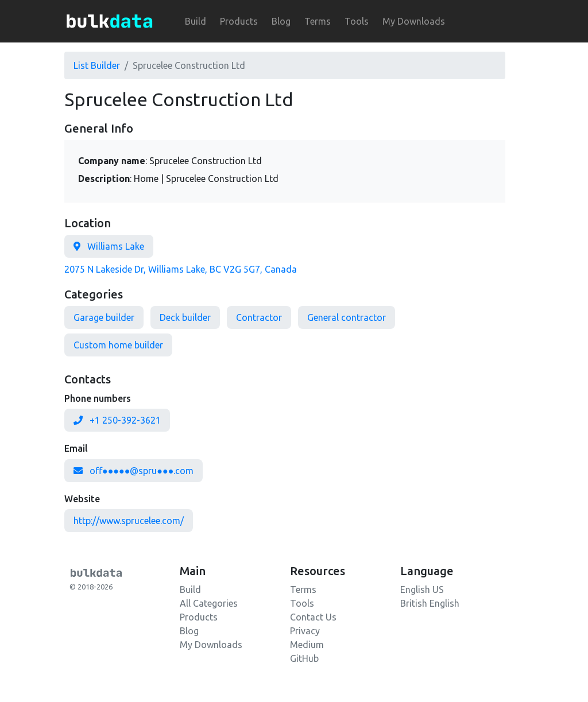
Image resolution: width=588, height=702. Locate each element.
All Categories (209, 603)
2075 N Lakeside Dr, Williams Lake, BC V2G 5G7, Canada (181, 269)
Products (239, 21)
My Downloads (414, 21)
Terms (318, 21)
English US (422, 589)
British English (430, 603)
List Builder (97, 65)
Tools (357, 21)
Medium (307, 645)
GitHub (304, 658)
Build (196, 21)
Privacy (305, 631)
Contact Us (313, 617)
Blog (281, 21)
